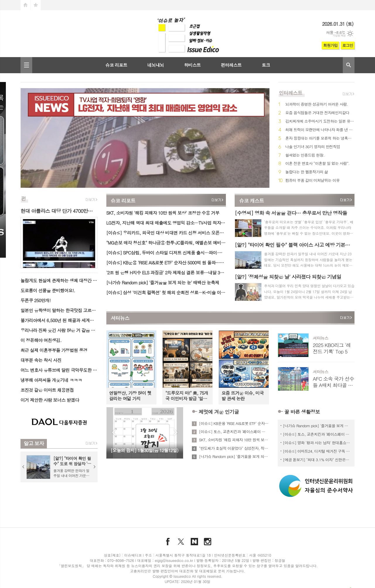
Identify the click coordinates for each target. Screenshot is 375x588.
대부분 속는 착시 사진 (41, 360)
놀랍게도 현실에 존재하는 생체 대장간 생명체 (59, 280)
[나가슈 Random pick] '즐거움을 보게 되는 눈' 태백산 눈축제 (163, 282)
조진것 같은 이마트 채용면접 (47, 390)
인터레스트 (291, 93)
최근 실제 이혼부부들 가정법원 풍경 (54, 350)
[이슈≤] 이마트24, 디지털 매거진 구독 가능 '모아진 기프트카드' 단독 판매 (317, 451)
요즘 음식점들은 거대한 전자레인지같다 (317, 113)
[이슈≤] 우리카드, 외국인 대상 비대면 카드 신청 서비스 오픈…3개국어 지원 (166, 233)
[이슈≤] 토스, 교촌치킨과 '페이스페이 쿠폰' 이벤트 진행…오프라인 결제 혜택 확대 (234, 432)
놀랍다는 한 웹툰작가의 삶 (307, 172)
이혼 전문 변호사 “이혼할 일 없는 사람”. (317, 164)
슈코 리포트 (116, 65)
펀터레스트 (231, 65)
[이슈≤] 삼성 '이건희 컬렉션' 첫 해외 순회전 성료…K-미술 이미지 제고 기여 (166, 292)
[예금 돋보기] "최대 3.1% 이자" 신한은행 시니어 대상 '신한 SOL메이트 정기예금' (317, 460)
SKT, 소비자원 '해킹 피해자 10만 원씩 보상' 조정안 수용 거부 (163, 213)
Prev (23, 467)
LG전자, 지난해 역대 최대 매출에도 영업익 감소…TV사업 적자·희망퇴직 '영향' (166, 223)
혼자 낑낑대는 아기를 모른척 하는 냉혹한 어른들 (320, 138)
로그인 (348, 45)
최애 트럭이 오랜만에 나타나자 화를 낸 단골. (320, 130)
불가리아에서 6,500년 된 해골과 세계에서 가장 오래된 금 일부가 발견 (59, 320)
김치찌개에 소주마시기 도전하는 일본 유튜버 (320, 121)
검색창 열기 (349, 65)
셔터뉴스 (120, 318)
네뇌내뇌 (156, 65)
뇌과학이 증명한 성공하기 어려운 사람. (317, 104)
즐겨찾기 (36, 5)
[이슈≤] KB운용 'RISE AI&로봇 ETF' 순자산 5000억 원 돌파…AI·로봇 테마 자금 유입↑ (166, 263)
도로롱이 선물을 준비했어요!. (48, 290)
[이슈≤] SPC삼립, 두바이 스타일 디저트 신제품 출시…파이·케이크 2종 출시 (166, 253)
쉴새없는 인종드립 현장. (305, 155)
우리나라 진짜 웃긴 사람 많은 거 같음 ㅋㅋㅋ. (59, 330)
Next (95, 467)
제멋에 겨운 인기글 (219, 412)
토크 (266, 65)
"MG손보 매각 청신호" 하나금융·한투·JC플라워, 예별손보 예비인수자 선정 (166, 243)
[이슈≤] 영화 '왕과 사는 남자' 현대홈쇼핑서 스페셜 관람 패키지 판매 (317, 443)
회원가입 (330, 45)
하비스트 (192, 65)
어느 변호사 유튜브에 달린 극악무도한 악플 (59, 370)
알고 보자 (34, 443)
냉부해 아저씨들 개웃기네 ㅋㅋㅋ (51, 380)
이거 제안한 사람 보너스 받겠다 (50, 400)
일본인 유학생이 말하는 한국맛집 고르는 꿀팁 (59, 310)
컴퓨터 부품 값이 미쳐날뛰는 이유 (312, 181)
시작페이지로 (25, 5)
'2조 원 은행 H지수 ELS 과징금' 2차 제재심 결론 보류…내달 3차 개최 (166, 272)
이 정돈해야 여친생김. (41, 340)
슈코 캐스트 (252, 201)
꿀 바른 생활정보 (302, 412)
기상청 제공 (339, 36)
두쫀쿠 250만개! (35, 300)
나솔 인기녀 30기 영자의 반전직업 (313, 147)
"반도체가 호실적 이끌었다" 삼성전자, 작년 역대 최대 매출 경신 (234, 448)
